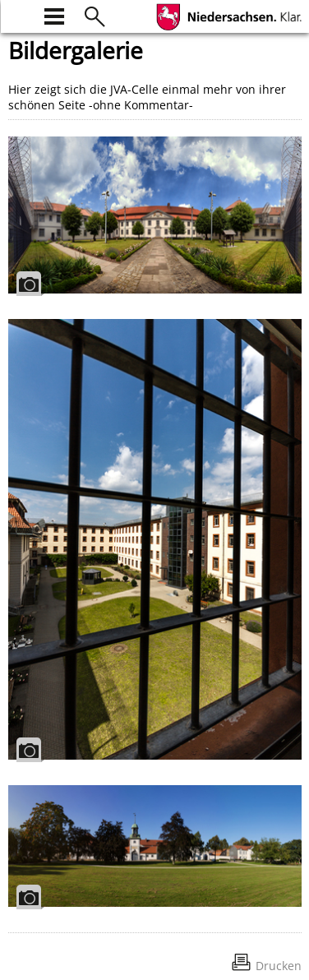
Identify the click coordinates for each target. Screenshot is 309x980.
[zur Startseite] (18, 14)
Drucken (279, 966)
